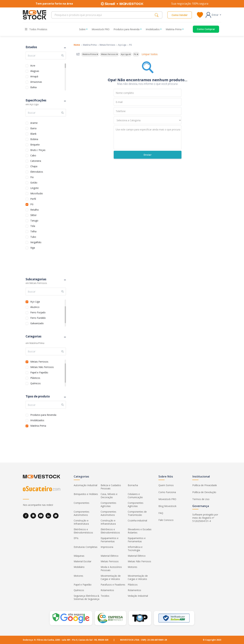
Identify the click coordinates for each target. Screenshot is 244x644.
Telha (33, 231)
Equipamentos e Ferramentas (110, 540)
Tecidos (105, 596)
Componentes (82, 503)
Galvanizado (37, 323)
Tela (33, 226)
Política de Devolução (204, 492)
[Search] (104, 15)
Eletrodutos (37, 171)
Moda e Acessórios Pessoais (111, 569)
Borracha (133, 485)
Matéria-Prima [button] (174, 29)
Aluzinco (35, 307)
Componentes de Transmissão (137, 513)
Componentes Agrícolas (108, 504)
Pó (32, 204)
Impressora (107, 547)
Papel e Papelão (39, 372)
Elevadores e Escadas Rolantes (140, 531)
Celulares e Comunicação (135, 496)
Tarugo (34, 220)
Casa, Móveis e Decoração (109, 496)
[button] (213, 15)
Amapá (34, 76)
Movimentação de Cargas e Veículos (111, 577)
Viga (33, 247)
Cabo (33, 155)
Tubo (33, 236)
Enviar (147, 155)
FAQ (161, 513)
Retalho (35, 209)
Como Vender (180, 15)
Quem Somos (166, 485)
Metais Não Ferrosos (42, 367)
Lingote (34, 188)
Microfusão (37, 193)
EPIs (76, 538)
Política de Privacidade (205, 485)
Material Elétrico (110, 556)
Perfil (33, 198)
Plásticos (35, 378)
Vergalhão (36, 242)
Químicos (35, 383)
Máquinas (79, 556)
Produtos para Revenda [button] (126, 29)
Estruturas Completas (86, 547)
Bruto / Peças (38, 150)
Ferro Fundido (38, 318)
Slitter (33, 215)
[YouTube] (41, 516)
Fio (32, 177)
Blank (33, 133)
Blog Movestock (167, 506)
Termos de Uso (201, 499)
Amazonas (36, 81)
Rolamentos (107, 590)
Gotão (34, 182)
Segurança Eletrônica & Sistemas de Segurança (87, 597)
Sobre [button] (82, 29)
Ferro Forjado (38, 312)
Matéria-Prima (38, 425)
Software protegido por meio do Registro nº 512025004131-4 (205, 518)
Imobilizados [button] (153, 29)
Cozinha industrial (137, 520)
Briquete (35, 144)
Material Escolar (83, 561)
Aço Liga (35, 301)
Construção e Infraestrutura (81, 522)
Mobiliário (79, 567)
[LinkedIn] (48, 516)
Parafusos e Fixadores (113, 585)
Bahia (33, 87)
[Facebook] (26, 516)
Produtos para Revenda (43, 414)
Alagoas (35, 71)
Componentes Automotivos (82, 513)
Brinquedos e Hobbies (86, 494)
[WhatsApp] (56, 516)
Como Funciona (167, 492)
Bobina (34, 139)
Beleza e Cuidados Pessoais (111, 487)
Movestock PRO (101, 29)
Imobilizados (37, 420)
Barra (33, 128)
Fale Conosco (166, 520)
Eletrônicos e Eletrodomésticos (83, 531)
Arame (34, 123)
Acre (33, 65)
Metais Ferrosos (39, 361)
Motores (133, 567)
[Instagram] (33, 516)
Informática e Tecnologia (135, 549)
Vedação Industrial (138, 596)
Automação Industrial (85, 485)
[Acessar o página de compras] (203, 29)
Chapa (34, 166)
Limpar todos (150, 54)
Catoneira (36, 160)
